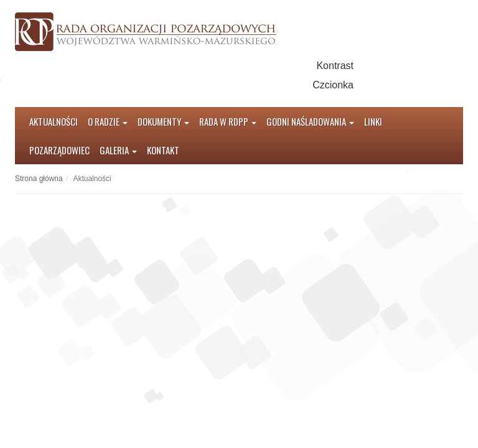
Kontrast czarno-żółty (433, 66)
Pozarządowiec (59, 150)
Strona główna (39, 179)
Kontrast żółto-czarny (412, 66)
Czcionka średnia (391, 85)
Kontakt (163, 150)
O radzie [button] (108, 121)
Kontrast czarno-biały (391, 66)
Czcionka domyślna (369, 85)
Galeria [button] (118, 150)
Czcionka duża (412, 85)
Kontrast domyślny (369, 66)
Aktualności (54, 121)
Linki (373, 121)
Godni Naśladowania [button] (310, 121)
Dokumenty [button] (163, 121)
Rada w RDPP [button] (228, 121)
